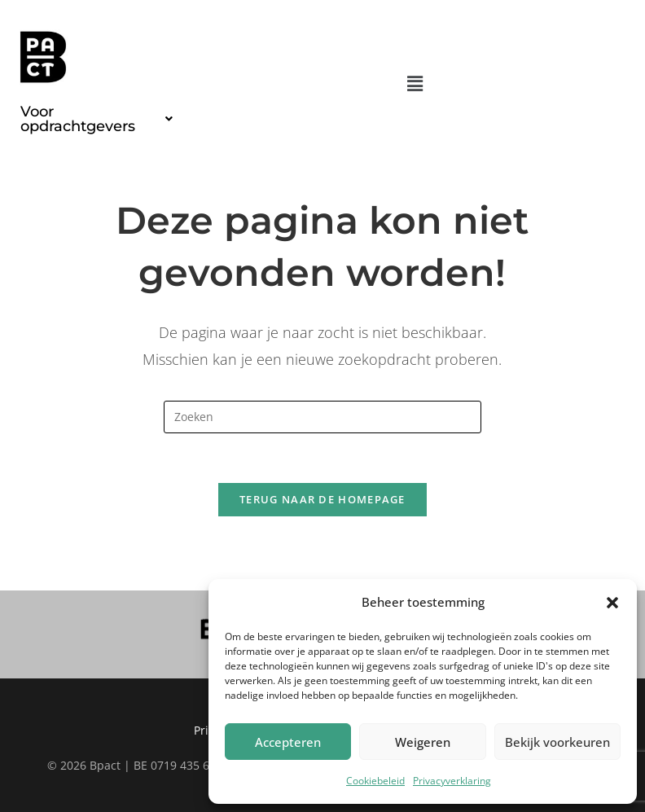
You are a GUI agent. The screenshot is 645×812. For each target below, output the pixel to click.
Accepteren (288, 742)
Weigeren (423, 742)
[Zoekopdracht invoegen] (322, 417)
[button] (612, 603)
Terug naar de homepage (322, 499)
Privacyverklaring (452, 781)
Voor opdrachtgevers (97, 119)
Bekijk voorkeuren (557, 742)
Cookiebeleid (375, 781)
